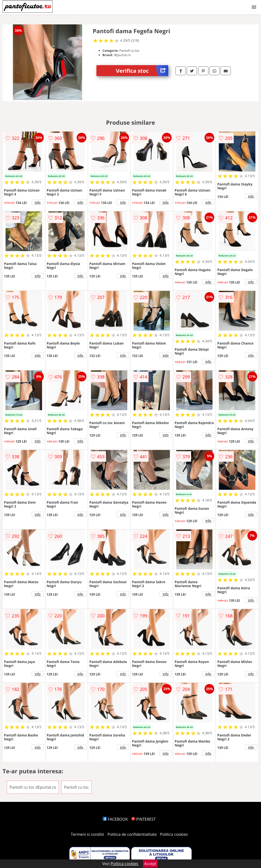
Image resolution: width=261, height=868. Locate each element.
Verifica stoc (142, 71)
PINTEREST (143, 819)
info (38, 202)
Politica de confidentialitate (132, 834)
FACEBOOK (115, 819)
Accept (150, 864)
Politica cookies (174, 834)
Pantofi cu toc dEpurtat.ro (33, 787)
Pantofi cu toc (76, 787)
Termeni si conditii (88, 834)
